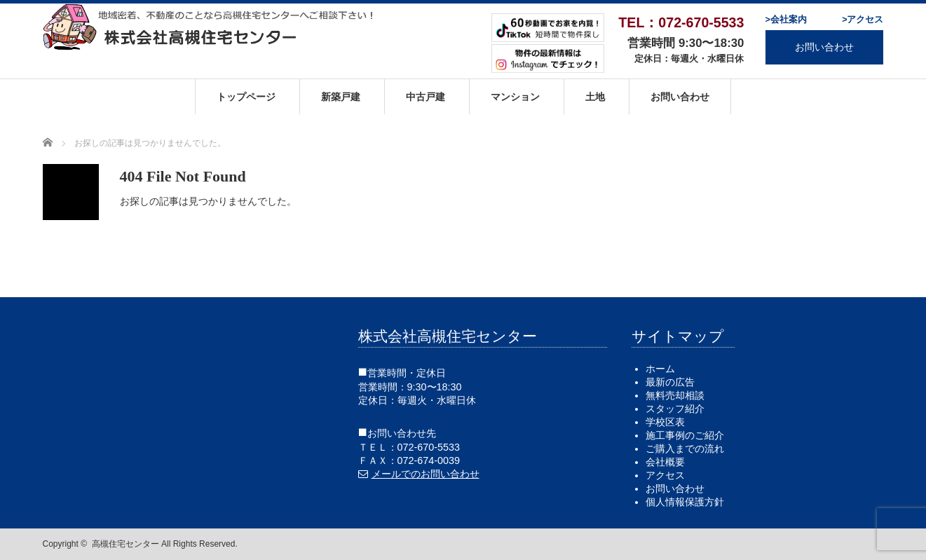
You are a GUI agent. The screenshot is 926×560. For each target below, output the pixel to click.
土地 (595, 97)
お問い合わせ (824, 47)
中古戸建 (425, 97)
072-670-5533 (429, 447)
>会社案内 (785, 20)
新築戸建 (341, 97)
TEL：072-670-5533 (681, 22)
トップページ (246, 97)
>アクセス (863, 20)
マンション (515, 97)
